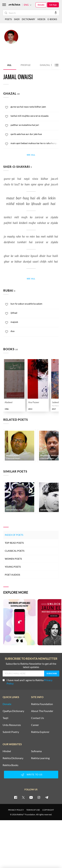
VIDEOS (41, 19)
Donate (41, 5)
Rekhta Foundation (42, 704)
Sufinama (36, 751)
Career (35, 725)
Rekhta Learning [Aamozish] (40, 758)
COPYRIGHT (48, 810)
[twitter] (23, 797)
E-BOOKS (52, 19)
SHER (17, 19)
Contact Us (38, 718)
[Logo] (14, 5)
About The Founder (42, 711)
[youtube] (31, 797)
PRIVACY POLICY (16, 810)
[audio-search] (56, 13)
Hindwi (7, 751)
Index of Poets (14, 535)
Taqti (5, 718)
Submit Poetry (11, 732)
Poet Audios (12, 575)
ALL (9, 65)
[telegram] (47, 797)
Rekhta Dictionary (13, 758)
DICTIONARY (28, 19)
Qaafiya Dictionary (13, 711)
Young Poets (13, 567)
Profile (26, 65)
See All (31, 155)
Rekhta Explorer (40, 732)
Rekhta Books (10, 765)
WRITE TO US (31, 775)
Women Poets (13, 559)
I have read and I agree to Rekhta (28, 682)
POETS (8, 19)
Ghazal (47, 65)
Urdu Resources (12, 725)
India (43, 43)
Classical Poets (15, 551)
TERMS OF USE (33, 810)
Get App (53, 5)
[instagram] (39, 797)
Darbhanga (35, 43)
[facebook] (16, 797)
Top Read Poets (14, 543)
